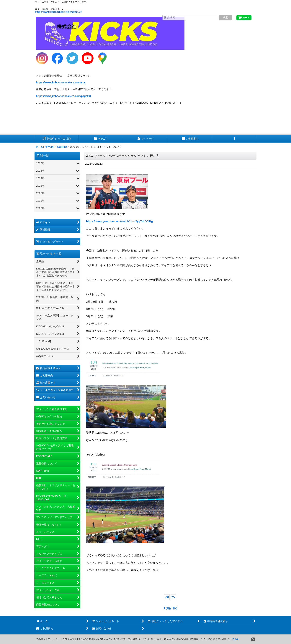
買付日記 (170, 608)
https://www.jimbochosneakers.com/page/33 (58, 12)
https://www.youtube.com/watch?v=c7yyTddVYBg (119, 221)
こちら (236, 639)
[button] (235, 139)
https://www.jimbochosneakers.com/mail (61, 82)
